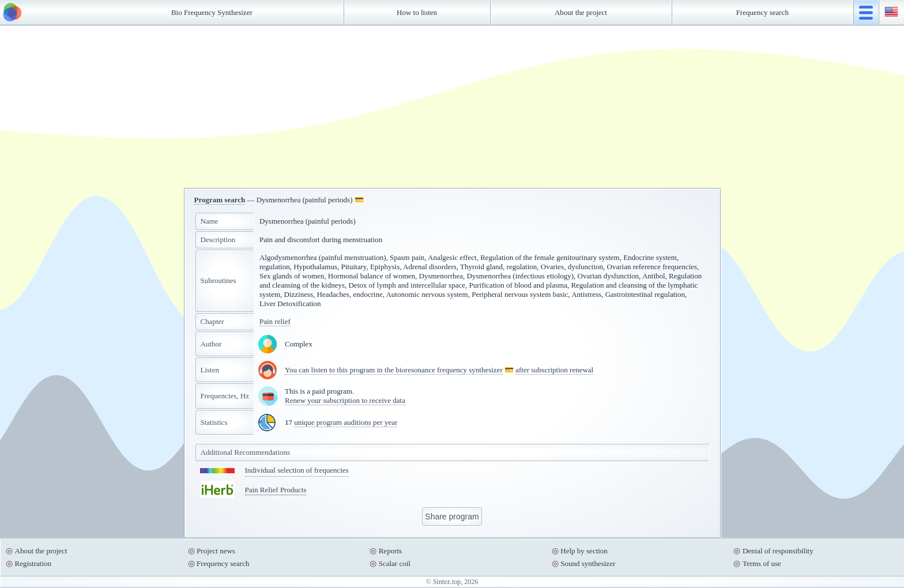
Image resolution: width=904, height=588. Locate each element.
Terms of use (762, 563)
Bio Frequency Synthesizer (212, 12)
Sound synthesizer (588, 563)
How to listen (417, 12)
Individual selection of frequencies (297, 470)
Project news (216, 551)
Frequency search (762, 12)
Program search (220, 200)
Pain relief (275, 321)
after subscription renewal (554, 370)
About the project (581, 12)
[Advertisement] (452, 107)
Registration (33, 563)
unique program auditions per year (346, 422)
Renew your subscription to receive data (345, 400)
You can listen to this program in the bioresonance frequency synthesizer (394, 370)
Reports (390, 551)
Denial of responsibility (778, 551)
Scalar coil (395, 563)
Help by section (584, 551)
